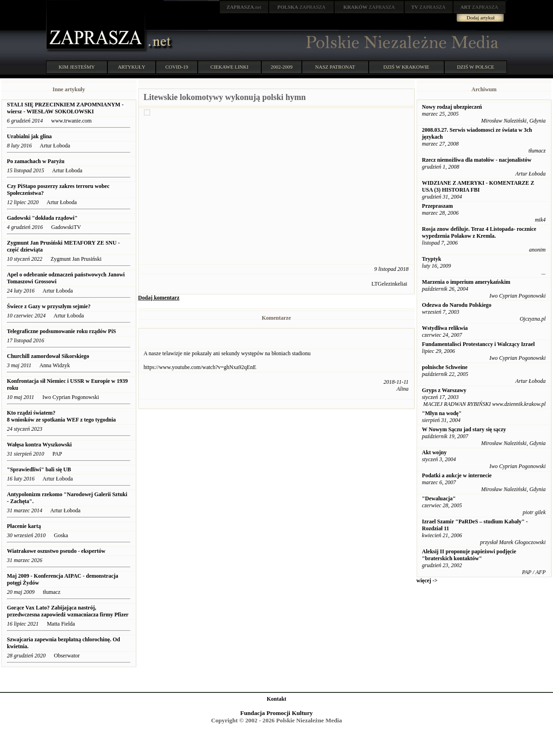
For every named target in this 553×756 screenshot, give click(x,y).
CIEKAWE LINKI (230, 67)
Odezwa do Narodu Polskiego (457, 305)
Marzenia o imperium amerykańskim (466, 282)
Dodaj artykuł (481, 18)
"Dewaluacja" (439, 498)
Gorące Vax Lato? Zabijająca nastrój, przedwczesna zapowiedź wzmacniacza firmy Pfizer (68, 611)
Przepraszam (438, 206)
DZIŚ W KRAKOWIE (406, 67)
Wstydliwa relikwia (445, 328)
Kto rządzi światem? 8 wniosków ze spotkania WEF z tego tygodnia (61, 416)
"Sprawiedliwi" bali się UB (39, 469)
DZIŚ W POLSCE (475, 67)
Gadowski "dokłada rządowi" (42, 218)
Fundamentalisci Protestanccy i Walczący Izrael (479, 344)
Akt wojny (435, 452)
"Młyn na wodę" (442, 413)
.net (244, 7)
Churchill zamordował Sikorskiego (48, 356)
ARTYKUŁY (132, 67)
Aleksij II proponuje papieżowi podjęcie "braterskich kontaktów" (469, 555)
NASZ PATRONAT (335, 67)
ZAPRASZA (302, 7)
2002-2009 (282, 67)
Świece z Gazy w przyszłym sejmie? (49, 306)
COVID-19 (177, 67)
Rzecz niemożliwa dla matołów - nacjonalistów (477, 160)
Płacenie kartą (24, 526)
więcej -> (427, 580)
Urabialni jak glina (29, 136)
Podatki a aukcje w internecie (457, 475)
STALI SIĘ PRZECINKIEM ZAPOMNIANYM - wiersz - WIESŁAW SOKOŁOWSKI (65, 108)
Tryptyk (432, 259)
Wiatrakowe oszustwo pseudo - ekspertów (56, 551)
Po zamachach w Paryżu (36, 161)
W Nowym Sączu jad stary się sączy (464, 429)
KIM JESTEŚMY (77, 67)
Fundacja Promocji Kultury (276, 713)
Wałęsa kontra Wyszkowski (39, 445)
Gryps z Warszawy (444, 390)
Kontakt (277, 699)
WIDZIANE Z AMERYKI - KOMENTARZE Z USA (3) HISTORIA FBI (478, 186)
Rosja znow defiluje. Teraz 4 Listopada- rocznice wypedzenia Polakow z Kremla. (479, 232)
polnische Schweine (445, 367)
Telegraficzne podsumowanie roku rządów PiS (62, 331)
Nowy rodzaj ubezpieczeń (452, 107)
